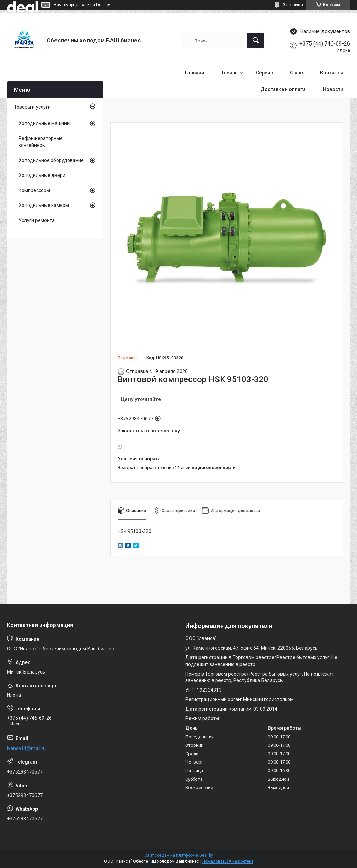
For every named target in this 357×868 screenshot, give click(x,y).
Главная (195, 73)
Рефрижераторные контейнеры (41, 142)
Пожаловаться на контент (228, 861)
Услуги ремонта (37, 220)
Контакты (332, 73)
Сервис (264, 73)
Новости (333, 89)
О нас (297, 73)
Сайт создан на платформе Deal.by (179, 855)
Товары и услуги (32, 107)
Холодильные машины (44, 123)
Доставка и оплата (283, 89)
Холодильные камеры (44, 205)
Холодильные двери (42, 175)
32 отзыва (293, 5)
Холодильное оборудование (51, 160)
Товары (230, 73)
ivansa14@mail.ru (26, 748)
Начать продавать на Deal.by (82, 5)
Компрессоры (34, 190)
